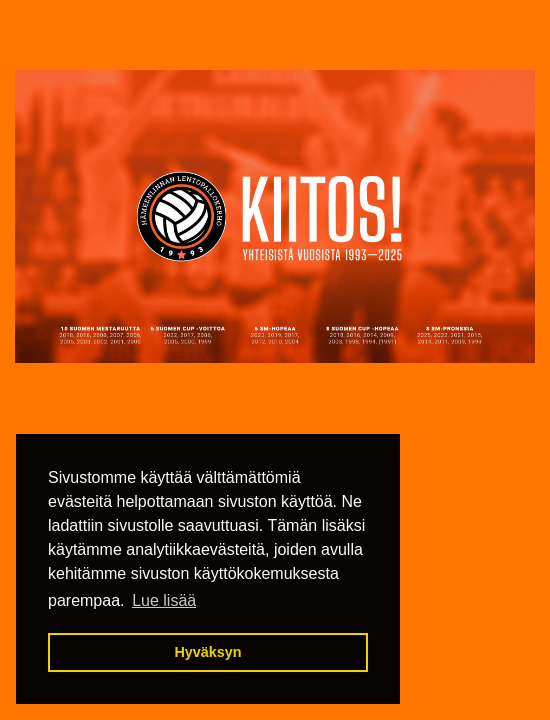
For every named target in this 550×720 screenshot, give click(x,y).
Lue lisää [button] (164, 600)
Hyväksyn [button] (207, 652)
